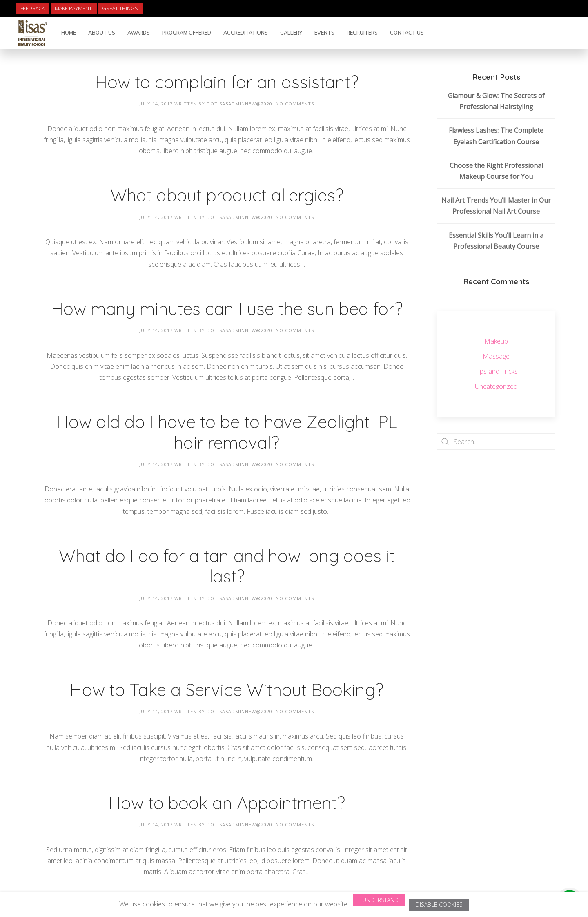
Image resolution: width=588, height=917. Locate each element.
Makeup (496, 341)
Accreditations (246, 33)
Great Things (120, 8)
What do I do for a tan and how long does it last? (227, 566)
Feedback (32, 8)
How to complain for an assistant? (227, 82)
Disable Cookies (439, 905)
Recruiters (362, 33)
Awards (139, 33)
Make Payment (73, 8)
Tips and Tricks (496, 371)
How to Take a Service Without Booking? (227, 690)
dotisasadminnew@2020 (239, 104)
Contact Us (407, 33)
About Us (102, 33)
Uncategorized (496, 386)
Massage (496, 356)
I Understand (379, 900)
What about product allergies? (227, 195)
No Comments (295, 104)
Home (69, 33)
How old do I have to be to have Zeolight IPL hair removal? (227, 432)
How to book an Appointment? (227, 803)
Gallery (291, 33)
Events (324, 33)
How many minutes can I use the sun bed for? (227, 309)
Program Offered (187, 33)
